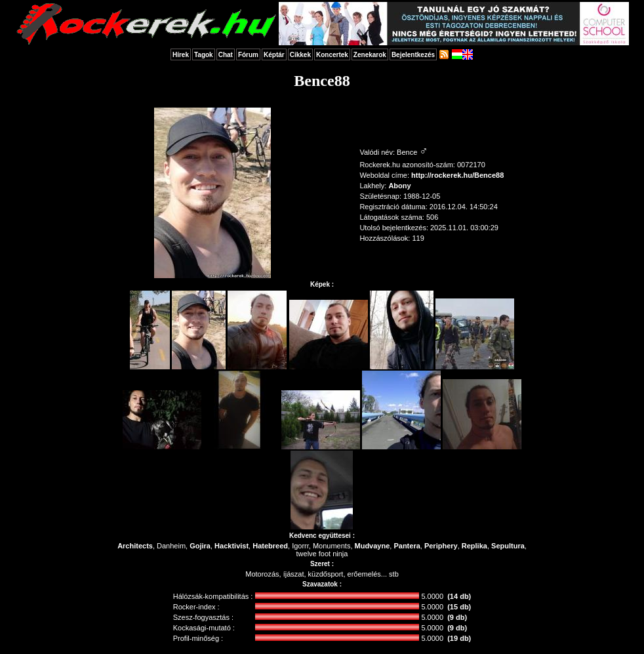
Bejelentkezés (413, 55)
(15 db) (459, 607)
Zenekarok (370, 55)
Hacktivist (231, 546)
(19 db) (459, 638)
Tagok (204, 55)
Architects (135, 546)
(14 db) (459, 596)
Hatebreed (270, 546)
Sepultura (508, 546)
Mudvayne (372, 546)
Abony (399, 186)
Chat (226, 55)
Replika (474, 546)
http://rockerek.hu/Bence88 (457, 175)
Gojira (200, 546)
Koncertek (332, 55)
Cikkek (300, 55)
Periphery (441, 546)
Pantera (407, 546)
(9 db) (457, 617)
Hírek (181, 55)
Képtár (274, 55)
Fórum (248, 55)
